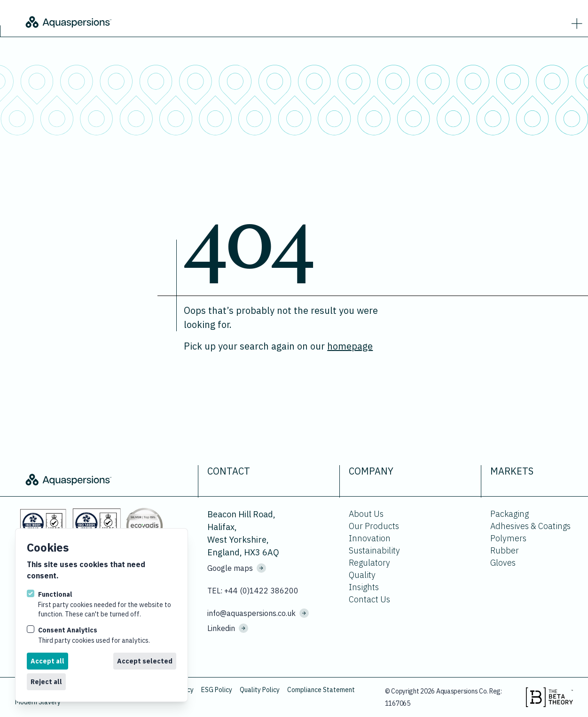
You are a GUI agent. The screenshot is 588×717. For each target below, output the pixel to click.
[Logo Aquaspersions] (132, 21)
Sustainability (374, 550)
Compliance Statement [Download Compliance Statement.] (321, 690)
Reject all (46, 682)
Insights (364, 587)
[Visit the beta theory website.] (549, 697)
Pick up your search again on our (278, 346)
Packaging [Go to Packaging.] (510, 514)
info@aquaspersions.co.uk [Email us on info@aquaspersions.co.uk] (258, 613)
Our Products (374, 526)
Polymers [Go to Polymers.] (508, 538)
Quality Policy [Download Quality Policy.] (260, 690)
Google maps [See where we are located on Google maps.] (237, 568)
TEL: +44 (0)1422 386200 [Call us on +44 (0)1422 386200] (253, 591)
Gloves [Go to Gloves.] (503, 563)
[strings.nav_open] (575, 22)
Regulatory (369, 563)
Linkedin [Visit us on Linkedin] (228, 628)
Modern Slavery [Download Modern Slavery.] (38, 702)
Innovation (370, 538)
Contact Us (369, 599)
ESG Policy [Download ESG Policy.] (217, 690)
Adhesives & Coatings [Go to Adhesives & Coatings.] (530, 526)
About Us (366, 514)
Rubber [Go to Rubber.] (505, 550)
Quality (362, 575)
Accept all (47, 661)
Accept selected (145, 661)
